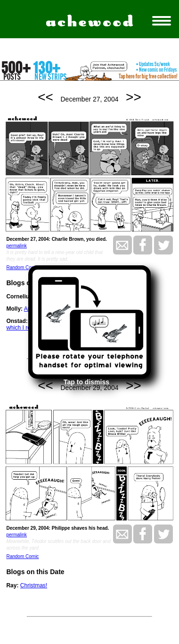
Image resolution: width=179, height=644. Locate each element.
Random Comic (22, 267)
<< (45, 97)
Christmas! (34, 585)
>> (134, 97)
